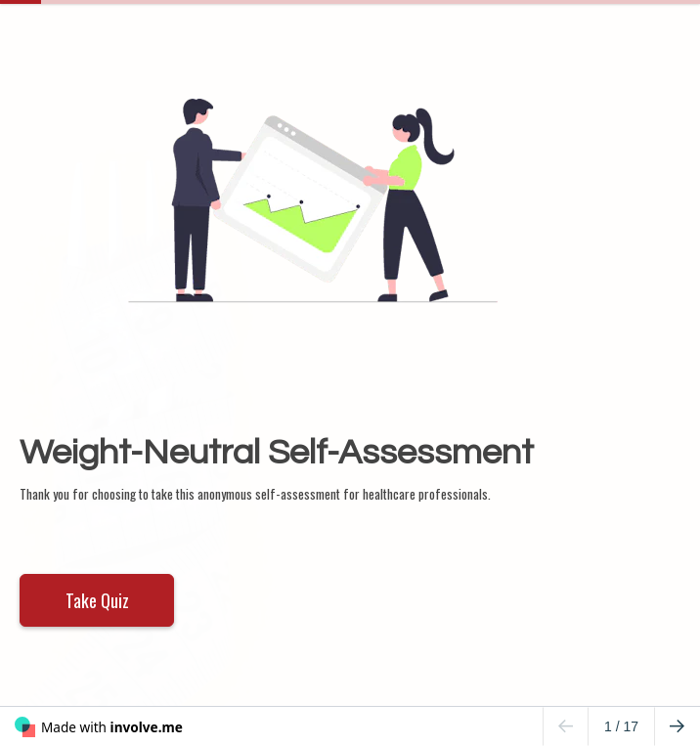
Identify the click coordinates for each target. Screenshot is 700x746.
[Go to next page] (677, 726)
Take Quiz (97, 600)
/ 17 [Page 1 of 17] (621, 726)
